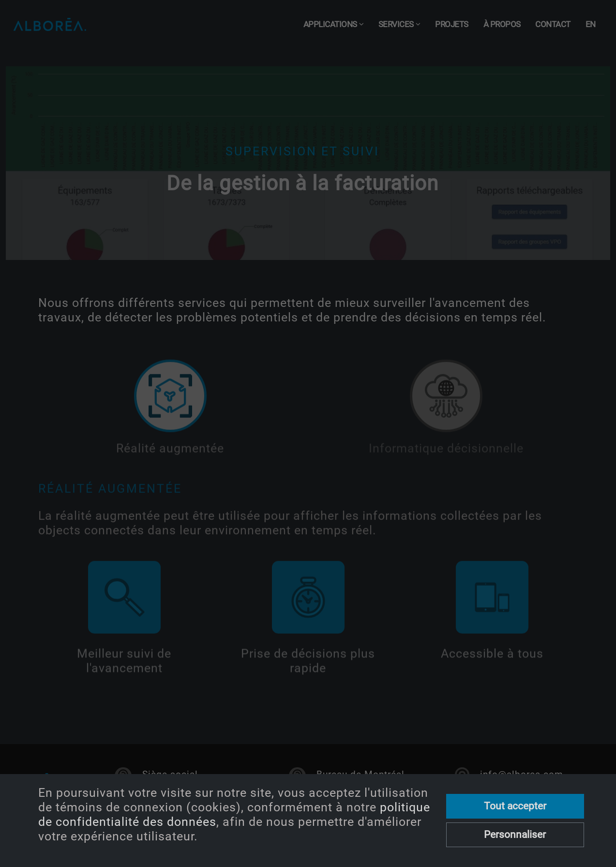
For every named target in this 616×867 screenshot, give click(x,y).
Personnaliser (515, 835)
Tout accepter (515, 806)
